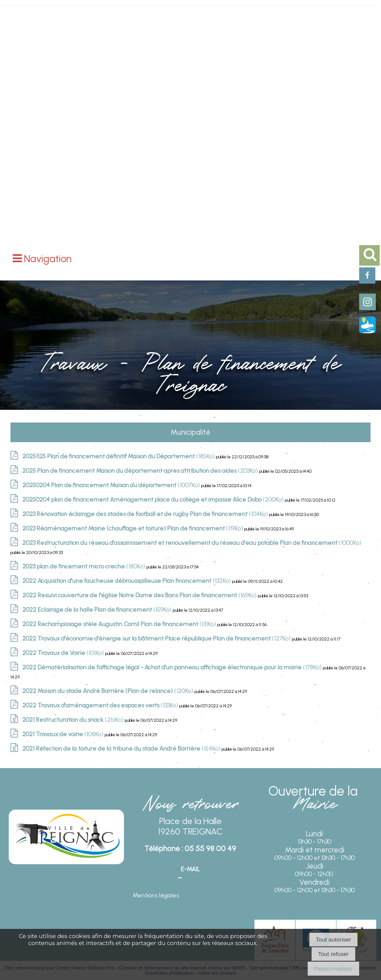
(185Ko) (119, 456)
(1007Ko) (112, 485)
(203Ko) (141, 471)
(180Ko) (84, 566)
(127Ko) (157, 639)
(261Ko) (74, 720)
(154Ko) (122, 749)
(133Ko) (101, 705)
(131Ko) (120, 624)
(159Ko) (98, 610)
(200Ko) (154, 500)
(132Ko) (127, 581)
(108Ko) (63, 734)
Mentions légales (156, 895)
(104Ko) (146, 514)
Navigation (48, 259)
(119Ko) (133, 528)
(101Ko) (64, 653)
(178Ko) (173, 667)
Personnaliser (333, 969)
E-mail (190, 869)
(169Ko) (140, 595)
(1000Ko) (192, 543)
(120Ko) (108, 691)
